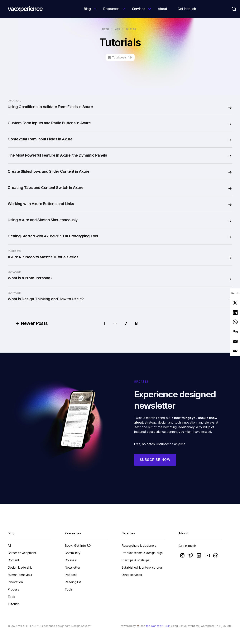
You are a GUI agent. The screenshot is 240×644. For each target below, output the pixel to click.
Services (139, 9)
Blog (87, 9)
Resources (111, 9)
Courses (70, 560)
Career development (22, 553)
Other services (132, 575)
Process (13, 589)
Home (106, 29)
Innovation (15, 582)
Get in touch (187, 9)
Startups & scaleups (135, 560)
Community (73, 553)
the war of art (155, 626)
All (9, 546)
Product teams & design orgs (142, 553)
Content (13, 560)
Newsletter (72, 567)
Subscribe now (155, 465)
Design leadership (20, 567)
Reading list (73, 582)
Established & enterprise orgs (142, 567)
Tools (12, 597)
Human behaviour (20, 575)
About (162, 9)
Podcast (71, 575)
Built (168, 626)
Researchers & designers (139, 546)
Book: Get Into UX (78, 546)
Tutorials (14, 604)
